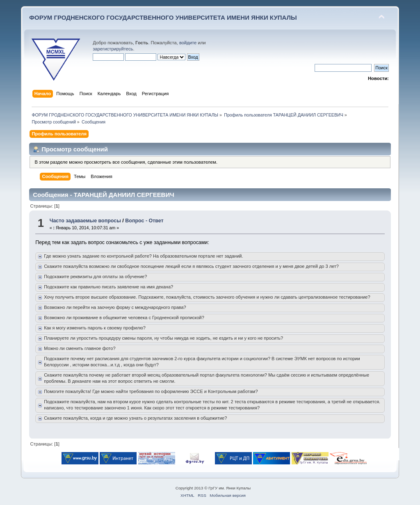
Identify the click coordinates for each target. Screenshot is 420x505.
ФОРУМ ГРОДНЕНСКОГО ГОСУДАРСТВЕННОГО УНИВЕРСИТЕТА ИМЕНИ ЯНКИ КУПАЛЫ (163, 17)
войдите (188, 43)
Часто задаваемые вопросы (85, 221)
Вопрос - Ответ (144, 221)
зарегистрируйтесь (113, 49)
